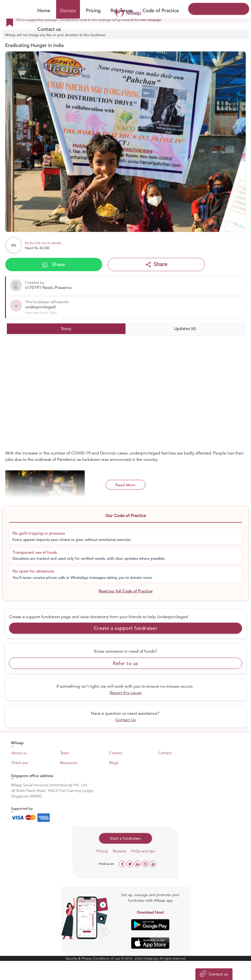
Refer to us (125, 663)
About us (19, 753)
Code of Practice (161, 10)
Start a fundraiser (125, 838)
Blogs (114, 763)
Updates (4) (185, 329)
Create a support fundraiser (126, 628)
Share (54, 264)
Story (66, 329)
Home (44, 10)
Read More (125, 485)
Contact (165, 753)
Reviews (119, 851)
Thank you (20, 763)
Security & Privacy (79, 958)
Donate (68, 10)
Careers (116, 753)
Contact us (49, 29)
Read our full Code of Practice (125, 591)
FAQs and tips (143, 851)
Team (64, 753)
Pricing (93, 10)
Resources (69, 763)
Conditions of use (107, 958)
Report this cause (126, 693)
